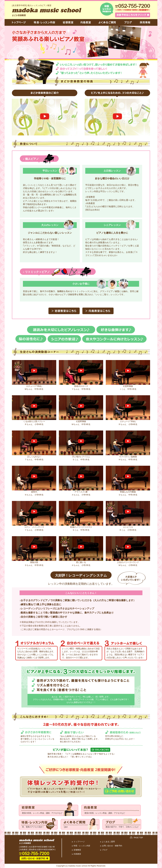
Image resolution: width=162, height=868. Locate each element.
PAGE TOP (138, 838)
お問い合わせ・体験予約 (112, 846)
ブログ (105, 850)
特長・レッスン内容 (82, 846)
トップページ (79, 842)
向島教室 (77, 854)
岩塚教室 (77, 850)
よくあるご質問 (108, 842)
